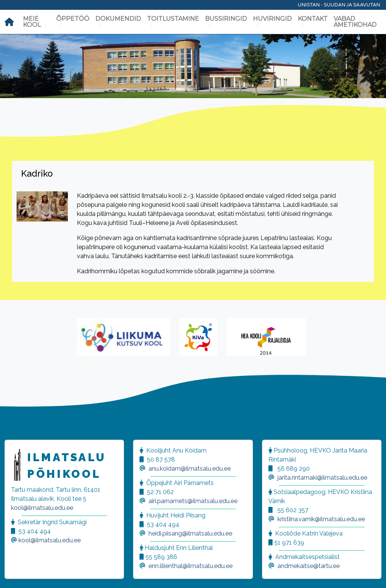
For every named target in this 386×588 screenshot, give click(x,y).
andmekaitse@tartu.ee (309, 566)
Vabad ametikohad (355, 22)
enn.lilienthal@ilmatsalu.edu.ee (191, 566)
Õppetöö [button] (73, 19)
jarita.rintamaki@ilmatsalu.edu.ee (322, 478)
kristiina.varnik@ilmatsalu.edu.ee (321, 519)
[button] (15, 573)
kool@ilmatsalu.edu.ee (42, 508)
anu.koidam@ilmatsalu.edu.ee (190, 469)
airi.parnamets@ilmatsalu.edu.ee (193, 501)
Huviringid (272, 19)
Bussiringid (226, 19)
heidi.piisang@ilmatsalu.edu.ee (190, 533)
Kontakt (313, 19)
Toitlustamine (173, 19)
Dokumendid (118, 19)
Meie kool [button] (32, 22)
